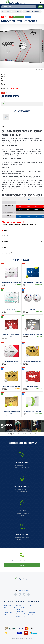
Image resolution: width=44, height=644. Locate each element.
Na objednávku (15, 89)
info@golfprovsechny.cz (23, 590)
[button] (3, 46)
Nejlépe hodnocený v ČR (21, 639)
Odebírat (22, 565)
